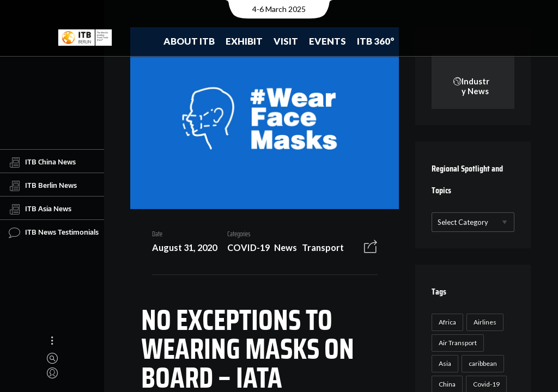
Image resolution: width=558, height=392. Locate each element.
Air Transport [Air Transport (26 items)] (457, 343)
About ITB (189, 41)
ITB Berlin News (43, 186)
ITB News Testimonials (54, 232)
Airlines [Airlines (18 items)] (484, 323)
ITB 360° (376, 41)
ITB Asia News (40, 209)
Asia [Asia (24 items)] (444, 364)
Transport (319, 250)
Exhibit (244, 41)
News (282, 250)
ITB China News (42, 162)
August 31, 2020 (180, 250)
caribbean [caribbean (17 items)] (482, 364)
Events (327, 41)
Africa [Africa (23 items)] (446, 323)
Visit (286, 41)
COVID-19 (244, 250)
